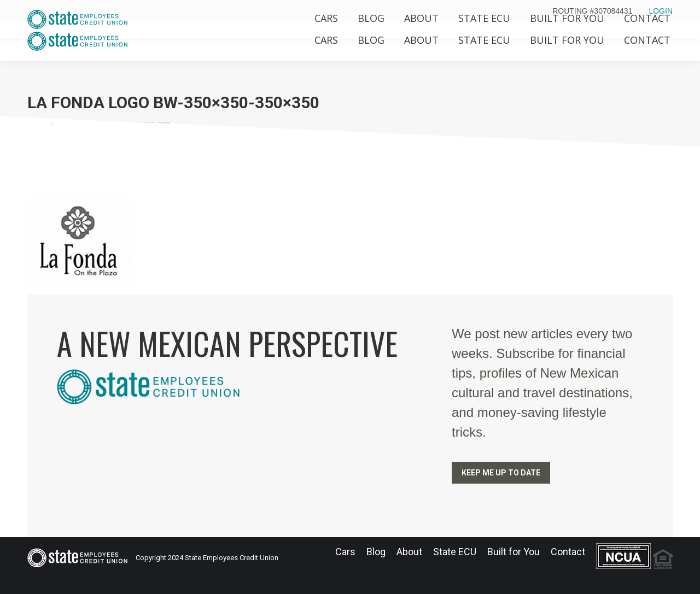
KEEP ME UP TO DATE (501, 473)
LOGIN (661, 11)
